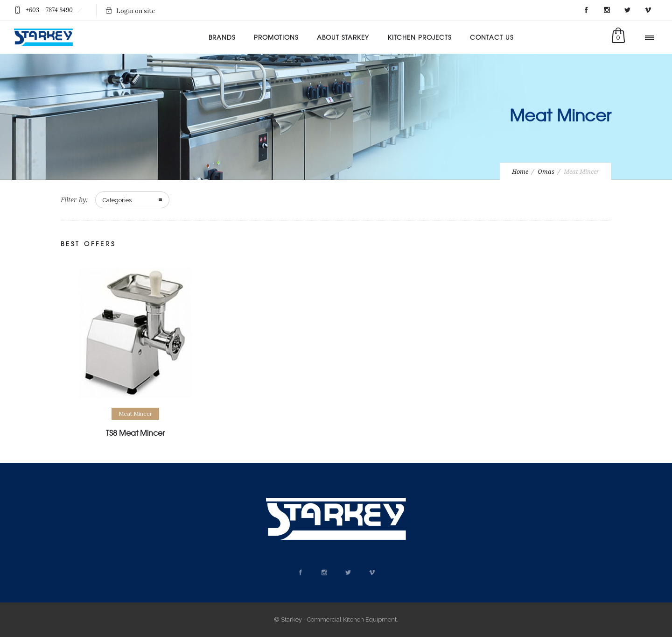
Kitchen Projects (420, 37)
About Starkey (343, 37)
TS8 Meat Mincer (135, 432)
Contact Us (492, 37)
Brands (222, 37)
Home (520, 172)
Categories (117, 200)
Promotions (276, 37)
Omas (546, 172)
